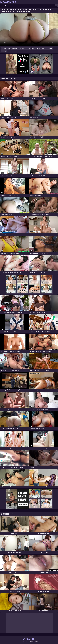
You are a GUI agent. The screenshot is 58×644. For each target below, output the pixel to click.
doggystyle (14, 48)
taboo (34, 48)
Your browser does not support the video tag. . (29, 30)
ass (9, 48)
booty (39, 48)
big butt (4, 51)
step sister (50, 48)
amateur (4, 48)
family (44, 48)
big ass (29, 48)
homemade (22, 48)
